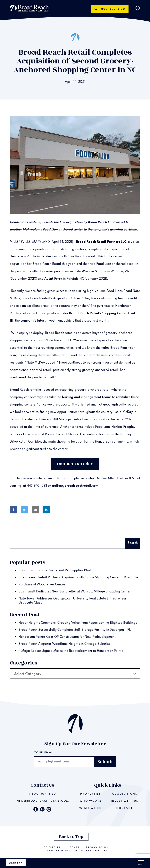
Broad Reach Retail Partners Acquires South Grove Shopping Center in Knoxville (78, 578)
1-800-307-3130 (110, 9)
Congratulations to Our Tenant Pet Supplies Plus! (55, 571)
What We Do (91, 808)
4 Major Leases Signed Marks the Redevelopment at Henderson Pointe (71, 651)
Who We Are (91, 801)
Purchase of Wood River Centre (42, 585)
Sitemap (73, 848)
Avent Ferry (53, 279)
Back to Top (71, 837)
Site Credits (51, 848)
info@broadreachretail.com (42, 801)
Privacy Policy (97, 848)
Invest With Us (125, 801)
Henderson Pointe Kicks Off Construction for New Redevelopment (67, 637)
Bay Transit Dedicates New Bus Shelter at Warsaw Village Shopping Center (75, 592)
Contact (16, 863)
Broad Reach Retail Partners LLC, (102, 242)
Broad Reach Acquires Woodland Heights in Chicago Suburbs (64, 644)
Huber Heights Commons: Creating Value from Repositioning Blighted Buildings (78, 623)
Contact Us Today (75, 464)
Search (16, 533)
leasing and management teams (87, 397)
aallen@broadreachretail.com (75, 486)
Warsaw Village (94, 271)
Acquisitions (125, 794)
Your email (44, 753)
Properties (91, 794)
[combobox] (75, 674)
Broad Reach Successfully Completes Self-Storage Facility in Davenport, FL (75, 630)
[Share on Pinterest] (60, 510)
